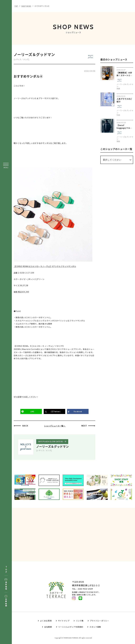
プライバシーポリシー (100, 623)
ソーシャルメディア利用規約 (71, 629)
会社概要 (48, 629)
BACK (26, 427)
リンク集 (80, 623)
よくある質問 (46, 623)
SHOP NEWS (26, 6)
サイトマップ (64, 623)
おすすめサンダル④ (42, 6)
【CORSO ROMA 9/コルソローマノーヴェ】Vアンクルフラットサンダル (46, 267)
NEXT (85, 427)
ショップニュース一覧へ (56, 427)
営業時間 (6, 601)
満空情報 (6, 584)
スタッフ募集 (95, 629)
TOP (6, 570)
